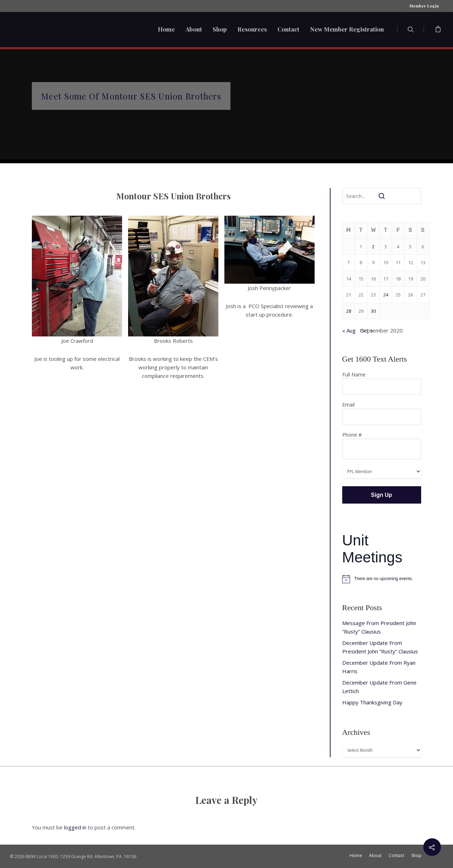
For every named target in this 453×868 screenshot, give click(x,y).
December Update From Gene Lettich (379, 687)
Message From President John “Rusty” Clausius (379, 627)
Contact (288, 29)
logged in (75, 827)
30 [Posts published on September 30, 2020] (373, 311)
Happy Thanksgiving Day (372, 702)
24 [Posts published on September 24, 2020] (386, 295)
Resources (252, 29)
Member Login (424, 6)
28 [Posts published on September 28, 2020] (349, 311)
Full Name (382, 383)
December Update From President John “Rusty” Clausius (380, 647)
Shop (220, 29)
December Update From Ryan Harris (379, 667)
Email (382, 413)
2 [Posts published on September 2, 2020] (373, 246)
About (194, 29)
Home (166, 29)
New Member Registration (347, 29)
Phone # (382, 445)
